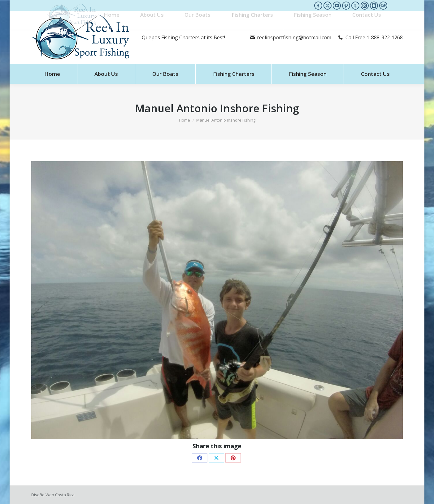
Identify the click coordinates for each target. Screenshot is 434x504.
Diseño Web (43, 495)
